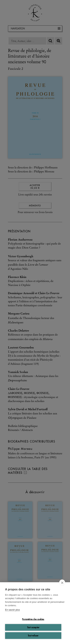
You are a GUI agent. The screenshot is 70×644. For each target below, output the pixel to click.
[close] (62, 583)
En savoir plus (12, 610)
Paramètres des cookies (33, 619)
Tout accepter (33, 627)
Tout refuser (33, 636)
